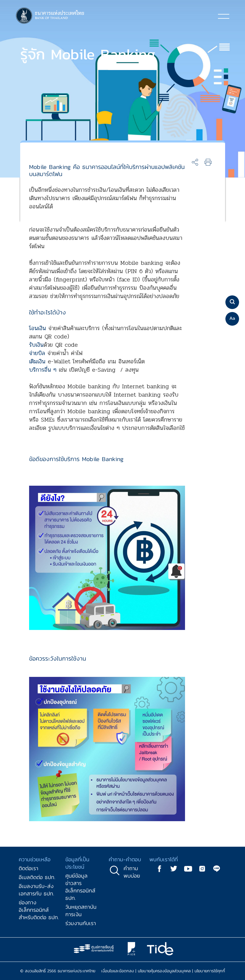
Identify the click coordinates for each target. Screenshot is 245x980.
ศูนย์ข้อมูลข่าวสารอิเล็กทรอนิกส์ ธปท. (80, 887)
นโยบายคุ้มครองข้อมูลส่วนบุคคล (164, 971)
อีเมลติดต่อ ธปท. (37, 877)
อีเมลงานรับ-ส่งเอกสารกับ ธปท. (36, 890)
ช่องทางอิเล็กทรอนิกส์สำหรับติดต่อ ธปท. (39, 910)
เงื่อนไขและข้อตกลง (118, 971)
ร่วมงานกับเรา (81, 923)
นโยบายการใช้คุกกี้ (210, 971)
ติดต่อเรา (29, 868)
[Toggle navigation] (224, 16)
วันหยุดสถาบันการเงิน (81, 911)
